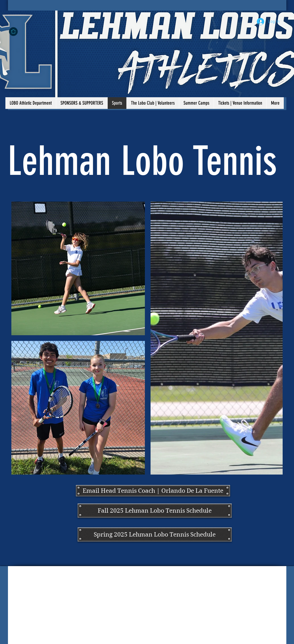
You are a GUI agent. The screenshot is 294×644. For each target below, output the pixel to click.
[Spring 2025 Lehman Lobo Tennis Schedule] (155, 535)
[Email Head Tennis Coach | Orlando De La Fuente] (153, 491)
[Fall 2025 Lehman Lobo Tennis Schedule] (155, 511)
